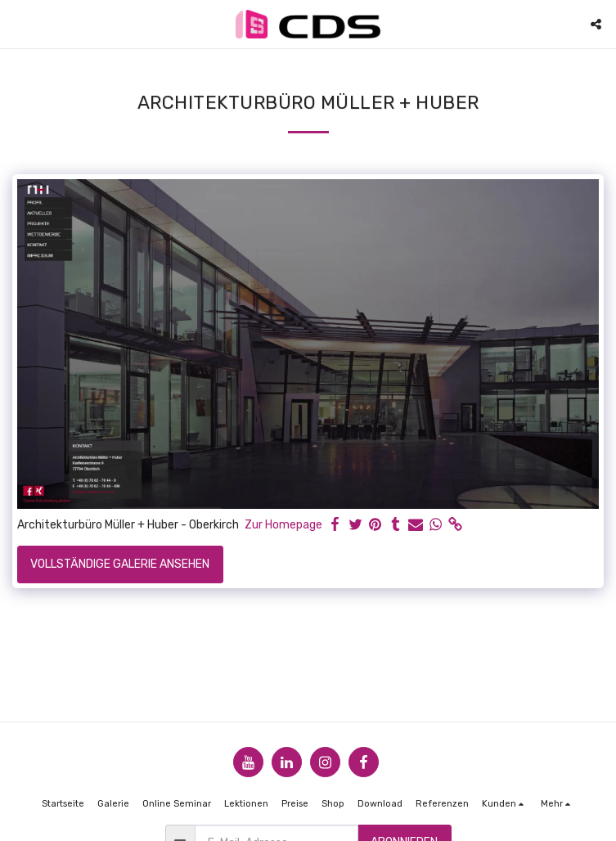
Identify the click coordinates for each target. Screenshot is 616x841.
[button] (18, 24)
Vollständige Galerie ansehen (120, 564)
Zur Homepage (283, 525)
